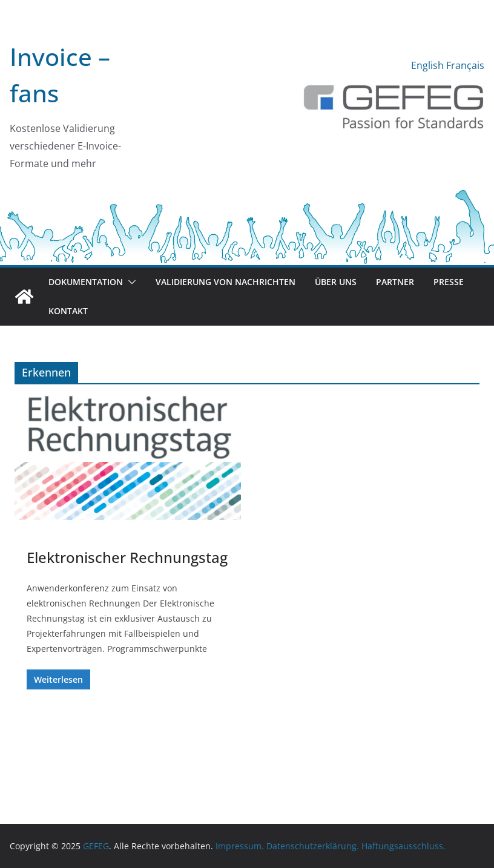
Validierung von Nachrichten (226, 282)
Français (465, 65)
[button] (130, 282)
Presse (449, 282)
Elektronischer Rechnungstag (127, 557)
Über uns (336, 282)
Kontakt (68, 311)
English (427, 65)
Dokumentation (86, 282)
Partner (395, 282)
